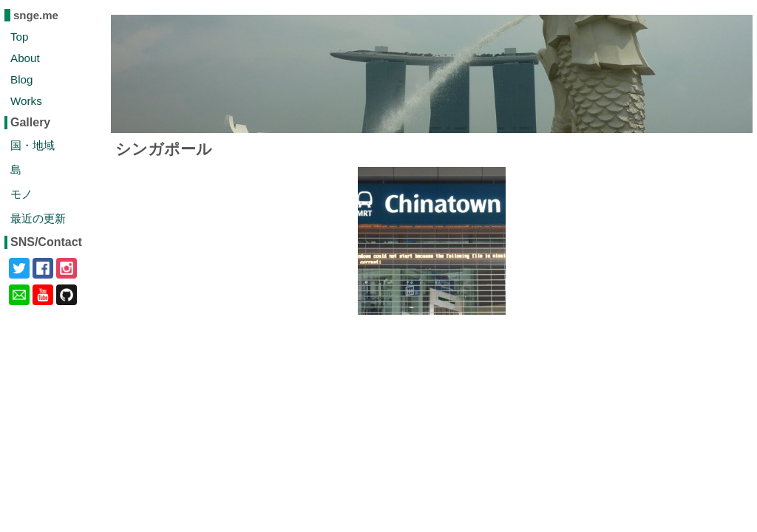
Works (26, 101)
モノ (21, 194)
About (25, 58)
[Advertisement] (432, 420)
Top (20, 37)
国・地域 (33, 145)
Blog (21, 79)
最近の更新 (38, 218)
